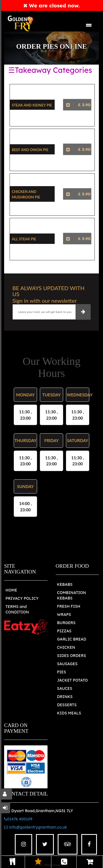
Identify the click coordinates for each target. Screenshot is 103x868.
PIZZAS (64, 631)
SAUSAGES (67, 664)
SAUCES (65, 688)
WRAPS (64, 615)
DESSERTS (67, 705)
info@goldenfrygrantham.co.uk (36, 827)
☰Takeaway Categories (50, 70)
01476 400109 (18, 819)
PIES (62, 672)
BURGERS (66, 623)
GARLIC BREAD (72, 639)
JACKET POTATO (73, 680)
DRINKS (65, 697)
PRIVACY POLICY (22, 598)
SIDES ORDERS (72, 656)
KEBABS (65, 584)
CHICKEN (66, 647)
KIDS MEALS (69, 713)
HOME (11, 590)
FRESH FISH (69, 606)
